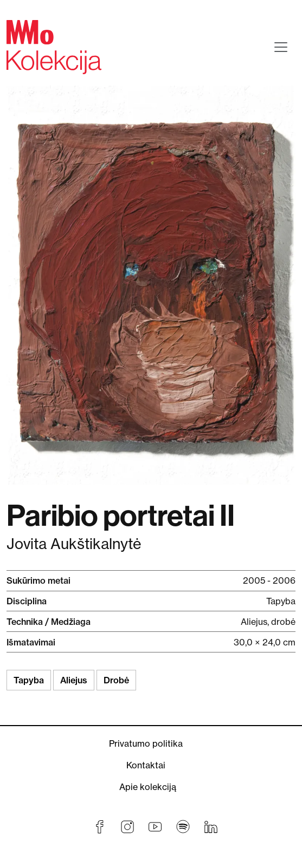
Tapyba (29, 680)
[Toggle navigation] (281, 47)
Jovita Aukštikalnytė (74, 544)
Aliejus (74, 680)
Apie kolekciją (148, 787)
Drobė (116, 680)
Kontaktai (146, 765)
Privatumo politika (146, 743)
